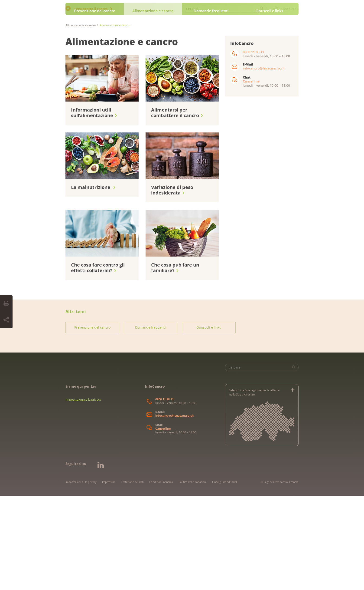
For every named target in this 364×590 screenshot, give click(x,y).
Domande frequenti (211, 105)
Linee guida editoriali (225, 576)
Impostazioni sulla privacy (83, 494)
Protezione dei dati (132, 576)
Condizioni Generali (161, 576)
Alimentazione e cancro (153, 105)
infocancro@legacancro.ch (264, 162)
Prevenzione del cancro (95, 105)
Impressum (109, 576)
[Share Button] (6, 320)
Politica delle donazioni (193, 576)
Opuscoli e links (269, 105)
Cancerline (251, 175)
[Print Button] (6, 303)
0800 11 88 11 (253, 146)
